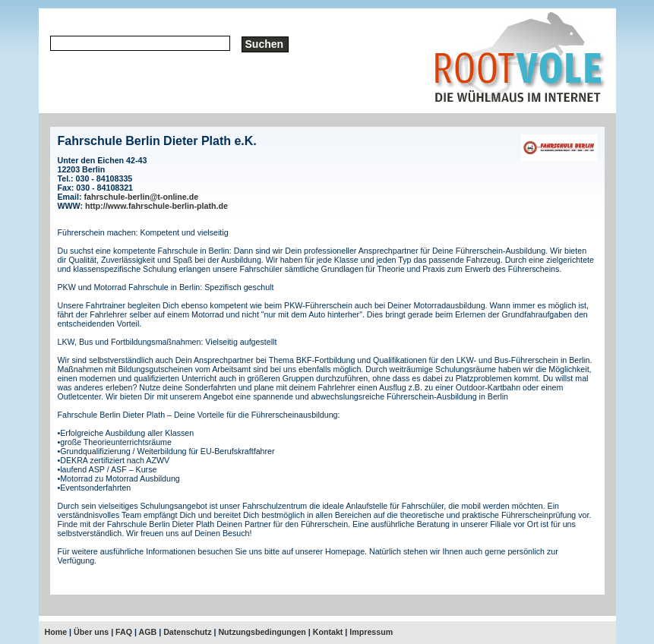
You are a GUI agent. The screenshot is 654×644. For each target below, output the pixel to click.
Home (56, 632)
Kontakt (328, 632)
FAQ (124, 632)
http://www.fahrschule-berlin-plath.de (156, 206)
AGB (148, 632)
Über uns (91, 632)
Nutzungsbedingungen (262, 632)
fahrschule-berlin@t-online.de (141, 197)
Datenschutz (187, 632)
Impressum (371, 632)
